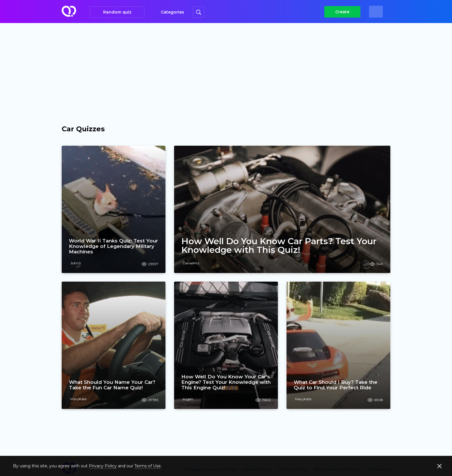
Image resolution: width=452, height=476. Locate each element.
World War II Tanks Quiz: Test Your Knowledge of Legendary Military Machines (113, 246)
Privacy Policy (103, 466)
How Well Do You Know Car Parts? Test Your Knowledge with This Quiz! (279, 246)
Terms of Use (148, 466)
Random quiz (117, 12)
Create (342, 12)
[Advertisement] (226, 66)
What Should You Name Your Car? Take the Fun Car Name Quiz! (112, 385)
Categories (173, 12)
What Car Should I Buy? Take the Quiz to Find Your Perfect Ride (336, 385)
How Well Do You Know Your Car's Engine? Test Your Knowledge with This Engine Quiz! (226, 382)
